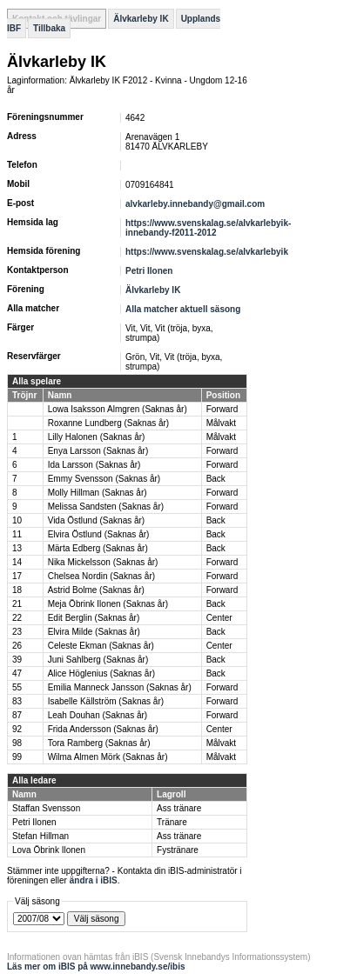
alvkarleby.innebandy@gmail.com (195, 204)
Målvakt (221, 423)
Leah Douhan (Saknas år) (98, 715)
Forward (222, 409)
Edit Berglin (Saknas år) (94, 618)
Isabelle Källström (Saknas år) (106, 701)
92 (17, 729)
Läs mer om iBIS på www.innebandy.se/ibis (96, 967)
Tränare (172, 822)
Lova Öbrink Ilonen (49, 850)
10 (17, 520)
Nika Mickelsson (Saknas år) (103, 562)
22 (17, 618)
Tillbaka (49, 28)
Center (219, 618)
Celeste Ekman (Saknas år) (101, 646)
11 (17, 534)
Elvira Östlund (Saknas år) (99, 534)
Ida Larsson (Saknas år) (94, 465)
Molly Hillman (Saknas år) (98, 493)
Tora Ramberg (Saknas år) (99, 743)
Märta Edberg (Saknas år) (98, 548)
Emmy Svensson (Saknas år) (104, 479)
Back (216, 479)
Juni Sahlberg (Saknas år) (98, 660)
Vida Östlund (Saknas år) (97, 520)
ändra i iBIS (94, 880)
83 (17, 701)
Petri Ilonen (149, 271)
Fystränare (178, 850)
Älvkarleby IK (141, 19)
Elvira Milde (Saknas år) (94, 632)
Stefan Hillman (40, 836)
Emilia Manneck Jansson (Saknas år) (120, 687)
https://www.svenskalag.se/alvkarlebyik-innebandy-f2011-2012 (208, 228)
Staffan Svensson (46, 808)
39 (17, 660)
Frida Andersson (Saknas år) (103, 729)
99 (17, 757)
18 (17, 590)
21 (17, 604)
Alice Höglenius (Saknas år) (101, 673)
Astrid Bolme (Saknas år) (96, 590)
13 (17, 548)
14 (17, 562)
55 (17, 687)
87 (17, 715)
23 (17, 632)
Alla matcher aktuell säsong (183, 309)
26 (17, 646)
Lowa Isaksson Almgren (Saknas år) (118, 409)
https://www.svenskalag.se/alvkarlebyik (207, 252)
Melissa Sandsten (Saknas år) (106, 507)
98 (17, 743)
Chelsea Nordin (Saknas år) (101, 576)
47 (17, 673)
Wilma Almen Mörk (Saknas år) (108, 757)
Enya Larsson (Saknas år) (98, 451)
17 (17, 576)
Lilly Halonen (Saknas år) (97, 437)
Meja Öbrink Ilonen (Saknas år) (108, 604)
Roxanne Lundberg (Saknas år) (109, 423)
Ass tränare (179, 808)
